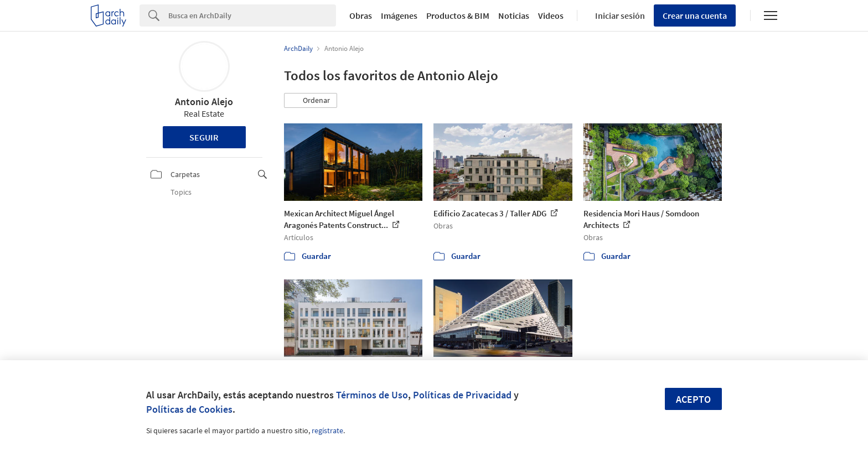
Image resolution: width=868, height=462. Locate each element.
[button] (311, 101)
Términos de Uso (372, 395)
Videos (551, 15)
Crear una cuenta (695, 15)
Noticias (514, 15)
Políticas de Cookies (189, 409)
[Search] (252, 15)
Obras (361, 15)
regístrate (327, 430)
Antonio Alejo (204, 102)
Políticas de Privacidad (462, 395)
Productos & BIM (458, 15)
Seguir (204, 137)
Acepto (693, 399)
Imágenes (399, 15)
